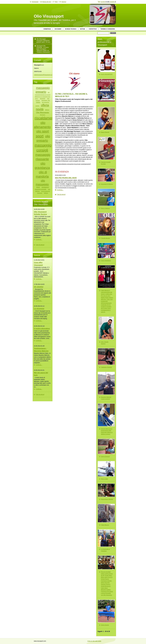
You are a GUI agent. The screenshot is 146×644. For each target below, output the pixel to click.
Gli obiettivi (39, 287)
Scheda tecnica (71, 29)
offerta (45, 105)
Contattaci (93, 29)
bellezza (46, 193)
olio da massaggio (46, 191)
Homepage (47, 29)
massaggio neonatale (41, 189)
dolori (38, 187)
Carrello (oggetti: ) (108, 2)
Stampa (64, 2)
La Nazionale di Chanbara (105, 550)
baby (49, 189)
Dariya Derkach (105, 456)
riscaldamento (45, 118)
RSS (56, 2)
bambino (38, 100)
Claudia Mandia (105, 238)
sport (40, 136)
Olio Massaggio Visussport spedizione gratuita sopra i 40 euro (43, 41)
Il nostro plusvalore (42, 329)
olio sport (43, 131)
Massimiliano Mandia (107, 499)
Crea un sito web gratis (94, 641)
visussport (43, 98)
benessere (40, 193)
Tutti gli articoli (61, 194)
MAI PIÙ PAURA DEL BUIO (66, 178)
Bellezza (47, 110)
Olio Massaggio (43, 112)
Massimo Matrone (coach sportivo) (106, 398)
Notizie (83, 29)
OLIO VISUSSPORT (107, 74)
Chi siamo (58, 29)
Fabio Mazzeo (105, 525)
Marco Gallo (104, 479)
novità (40, 109)
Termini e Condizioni (108, 29)
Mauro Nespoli (105, 132)
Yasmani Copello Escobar (106, 163)
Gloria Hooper (105, 625)
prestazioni (45, 187)
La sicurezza (39, 309)
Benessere (43, 115)
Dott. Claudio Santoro (105, 343)
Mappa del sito (47, 2)
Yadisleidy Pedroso (106, 367)
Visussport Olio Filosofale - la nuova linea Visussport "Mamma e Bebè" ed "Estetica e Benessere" (43, 49)
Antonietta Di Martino (107, 184)
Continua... (60, 190)
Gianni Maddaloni (106, 261)
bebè (48, 99)
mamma (37, 191)
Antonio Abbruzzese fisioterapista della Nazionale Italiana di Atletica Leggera (107, 431)
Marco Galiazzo (105, 208)
